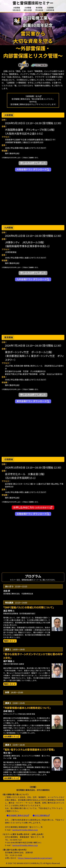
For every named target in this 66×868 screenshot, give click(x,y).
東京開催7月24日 (39, 9)
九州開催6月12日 (28, 9)
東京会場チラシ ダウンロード (33, 401)
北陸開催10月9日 (50, 9)
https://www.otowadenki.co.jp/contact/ (35, 859)
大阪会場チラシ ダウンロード (33, 170)
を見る (12, 737)
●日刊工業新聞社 (41, 816)
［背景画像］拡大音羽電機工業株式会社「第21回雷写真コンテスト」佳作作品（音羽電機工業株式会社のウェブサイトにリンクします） (33, 100)
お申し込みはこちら (33, 507)
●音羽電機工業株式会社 (18, 816)
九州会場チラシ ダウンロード (33, 279)
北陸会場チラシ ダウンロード (33, 514)
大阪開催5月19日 (17, 9)
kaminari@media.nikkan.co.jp (25, 831)
